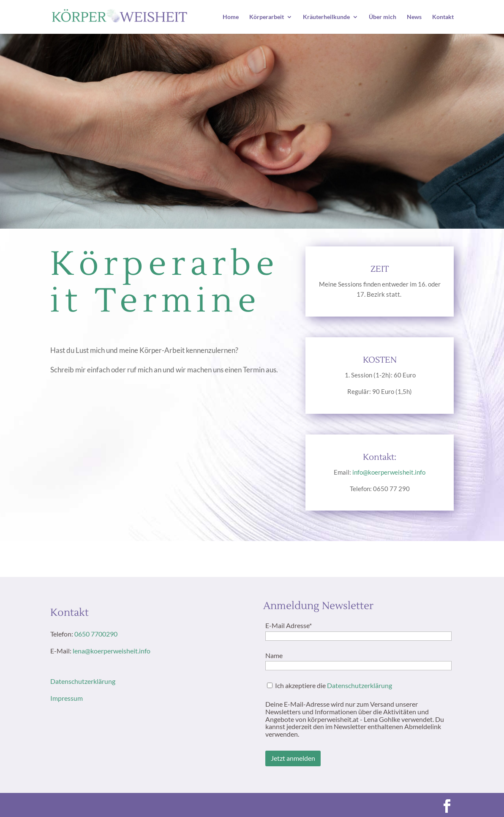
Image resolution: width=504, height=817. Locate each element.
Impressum (67, 698)
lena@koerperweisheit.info (112, 651)
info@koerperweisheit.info (389, 472)
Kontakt (443, 17)
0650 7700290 (96, 634)
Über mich (383, 17)
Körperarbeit (267, 17)
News (414, 17)
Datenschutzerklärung (83, 681)
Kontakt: (380, 457)
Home (231, 17)
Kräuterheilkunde (326, 17)
